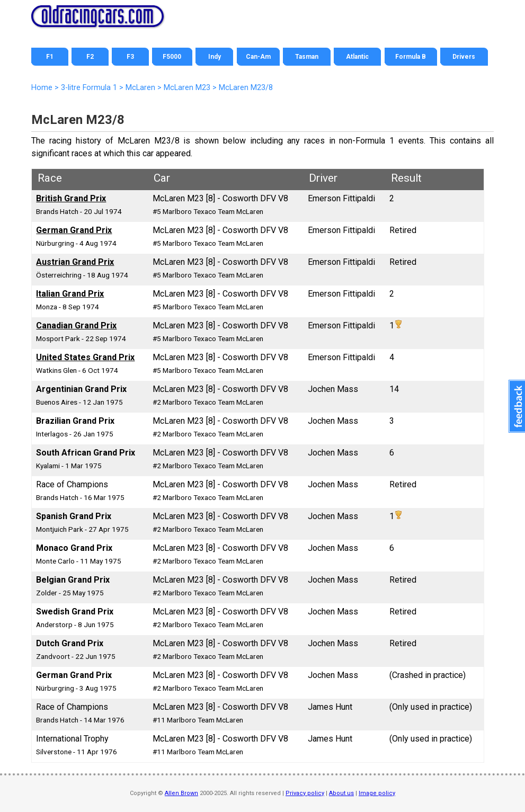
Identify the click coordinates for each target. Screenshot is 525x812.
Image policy (377, 793)
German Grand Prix (74, 230)
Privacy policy (305, 793)
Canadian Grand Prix (76, 325)
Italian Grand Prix (70, 294)
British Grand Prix (71, 198)
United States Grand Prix (85, 357)
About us (341, 793)
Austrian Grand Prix (75, 262)
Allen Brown (181, 793)
